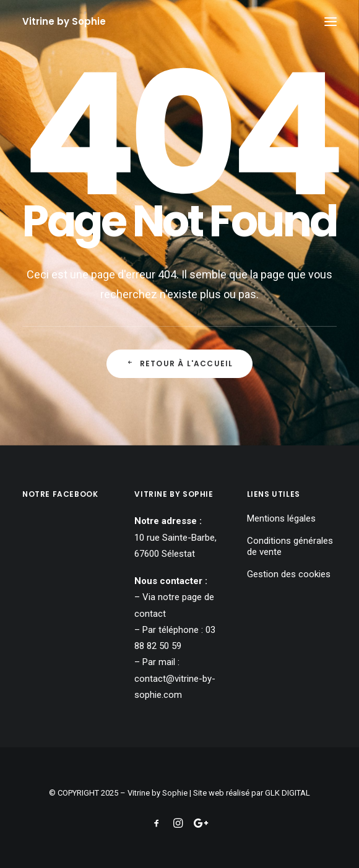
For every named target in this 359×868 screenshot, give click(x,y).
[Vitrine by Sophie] (64, 21)
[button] (331, 21)
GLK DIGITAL (288, 793)
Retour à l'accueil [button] (180, 363)
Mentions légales (281, 518)
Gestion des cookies (289, 574)
